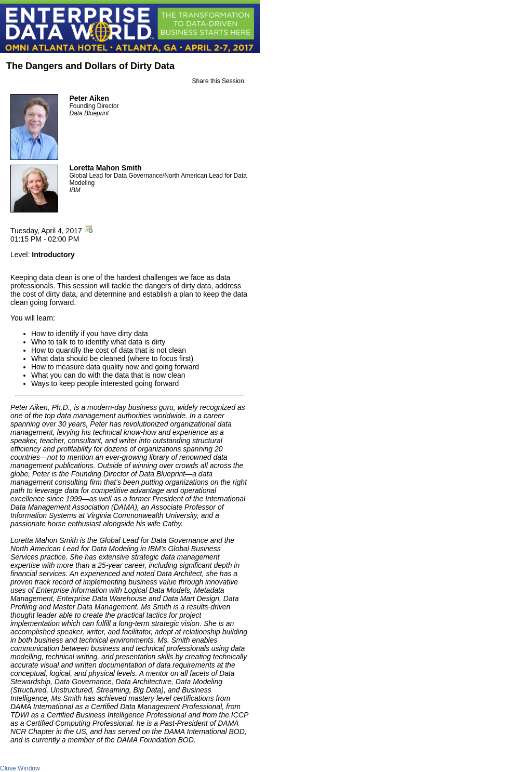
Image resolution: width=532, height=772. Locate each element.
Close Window (20, 768)
